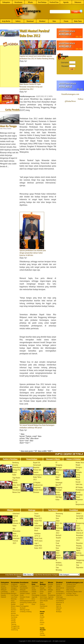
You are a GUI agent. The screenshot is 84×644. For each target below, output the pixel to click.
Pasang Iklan (71, 586)
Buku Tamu (78, 21)
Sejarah (4, 588)
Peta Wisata (50, 589)
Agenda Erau (34, 598)
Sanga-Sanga (13, 620)
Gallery (18, 21)
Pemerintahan (6, 593)
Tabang (14, 624)
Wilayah (4, 590)
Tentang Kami (71, 584)
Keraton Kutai (25, 597)
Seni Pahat (44, 599)
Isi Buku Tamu (71, 593)
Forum (66, 21)
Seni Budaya (42, 2)
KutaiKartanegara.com (70, 94)
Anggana (14, 584)
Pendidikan (60, 601)
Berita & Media (59, 585)
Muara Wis (15, 615)
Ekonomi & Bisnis (60, 589)
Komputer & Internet (60, 594)
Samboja (14, 617)
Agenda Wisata (51, 598)
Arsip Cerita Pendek (43, 633)
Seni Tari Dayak (43, 587)
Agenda (66, 2)
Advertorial (70, 588)
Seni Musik (44, 601)
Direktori (42, 21)
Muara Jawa (15, 606)
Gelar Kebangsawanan (26, 600)
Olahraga (59, 597)
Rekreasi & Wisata (60, 603)
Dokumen (78, 2)
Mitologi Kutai (25, 610)
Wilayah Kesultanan (24, 591)
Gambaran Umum (5, 585)
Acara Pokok (34, 591)
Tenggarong (15, 626)
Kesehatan (60, 592)
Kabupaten (6, 2)
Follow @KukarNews (74, 100)
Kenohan (14, 590)
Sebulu (13, 622)
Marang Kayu (14, 600)
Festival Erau (54, 2)
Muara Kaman (13, 609)
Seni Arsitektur (43, 594)
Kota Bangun (14, 592)
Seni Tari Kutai (43, 591)
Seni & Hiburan (59, 607)
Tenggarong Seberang (15, 629)
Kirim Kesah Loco (42, 622)
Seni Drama (42, 603)
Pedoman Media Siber (74, 592)
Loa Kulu (14, 597)
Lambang (4, 592)
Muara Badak (13, 603)
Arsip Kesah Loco (42, 617)
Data (54, 21)
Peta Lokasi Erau (34, 602)
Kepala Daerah (3, 596)
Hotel (50, 592)
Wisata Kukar (50, 585)
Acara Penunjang (35, 594)
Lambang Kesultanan (24, 587)
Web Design (71, 590)
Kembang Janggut (14, 587)
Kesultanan (18, 2)
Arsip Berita (6, 21)
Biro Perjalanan (52, 594)
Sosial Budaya (59, 611)
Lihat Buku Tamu (72, 595)
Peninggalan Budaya (24, 607)
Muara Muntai (13, 612)
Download (30, 21)
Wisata (30, 2)
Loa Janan (15, 595)
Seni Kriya (43, 597)
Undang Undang (26, 612)
